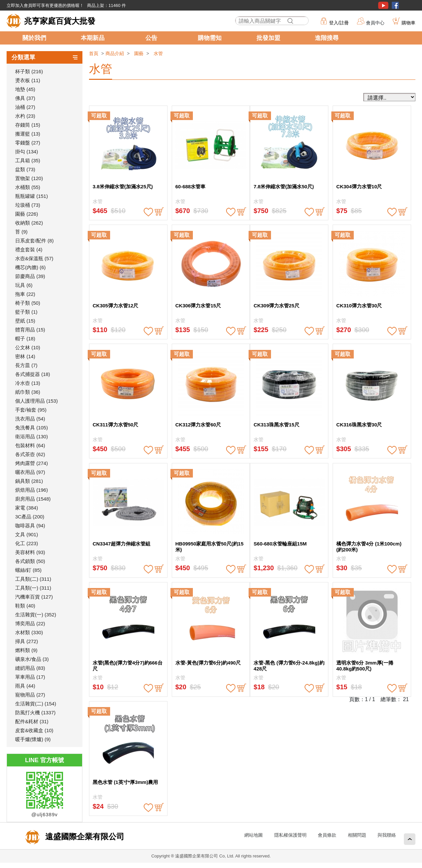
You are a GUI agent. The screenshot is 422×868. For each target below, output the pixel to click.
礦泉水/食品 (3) (32, 659)
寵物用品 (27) (30, 695)
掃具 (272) (27, 641)
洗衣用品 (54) (30, 419)
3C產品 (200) (30, 517)
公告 (151, 38)
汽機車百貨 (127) (34, 597)
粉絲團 (395, 5)
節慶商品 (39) (30, 276)
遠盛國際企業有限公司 (84, 837)
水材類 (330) (29, 632)
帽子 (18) (25, 339)
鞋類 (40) (25, 606)
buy (159, 212)
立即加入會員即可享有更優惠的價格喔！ (45, 5)
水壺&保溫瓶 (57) (34, 258)
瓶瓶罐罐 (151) (31, 196)
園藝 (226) (27, 214)
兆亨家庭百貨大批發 (60, 21)
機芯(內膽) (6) (30, 267)
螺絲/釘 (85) (28, 570)
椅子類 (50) (28, 303)
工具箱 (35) (28, 160)
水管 (158, 53)
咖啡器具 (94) (30, 526)
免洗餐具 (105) (31, 428)
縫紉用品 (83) (30, 668)
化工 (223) (27, 543)
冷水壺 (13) (28, 383)
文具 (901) (27, 534)
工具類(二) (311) (33, 579)
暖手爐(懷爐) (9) (33, 739)
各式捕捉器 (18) (33, 374)
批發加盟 (268, 38)
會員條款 (327, 835)
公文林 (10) (28, 347)
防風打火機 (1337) (35, 713)
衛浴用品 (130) (31, 436)
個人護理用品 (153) (36, 401)
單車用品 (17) (30, 677)
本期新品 (93, 38)
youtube (383, 5)
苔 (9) (21, 232)
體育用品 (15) (30, 330)
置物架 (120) (29, 178)
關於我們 (34, 38)
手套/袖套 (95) (31, 410)
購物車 (408, 23)
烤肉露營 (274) (31, 463)
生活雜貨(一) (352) (36, 615)
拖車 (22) (25, 294)
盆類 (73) (25, 169)
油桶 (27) (25, 107)
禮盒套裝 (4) (29, 249)
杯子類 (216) (29, 71)
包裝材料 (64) (30, 445)
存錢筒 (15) (28, 125)
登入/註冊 (339, 23)
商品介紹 (115, 53)
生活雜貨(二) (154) (36, 704)
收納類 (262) (29, 223)
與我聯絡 (387, 835)
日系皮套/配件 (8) (34, 241)
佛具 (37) (25, 98)
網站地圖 (254, 835)
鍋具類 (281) (29, 481)
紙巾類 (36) (28, 392)
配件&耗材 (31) (32, 721)
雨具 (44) (25, 686)
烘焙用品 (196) (31, 490)
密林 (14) (25, 356)
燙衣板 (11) (28, 80)
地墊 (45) (25, 89)
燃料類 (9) (26, 650)
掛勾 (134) (27, 152)
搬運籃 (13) (28, 134)
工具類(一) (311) (33, 588)
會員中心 (375, 23)
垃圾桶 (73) (28, 205)
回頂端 (410, 839)
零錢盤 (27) (28, 143)
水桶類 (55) (28, 187)
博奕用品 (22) (30, 623)
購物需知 (210, 38)
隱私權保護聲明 (290, 835)
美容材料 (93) (30, 552)
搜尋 (290, 21)
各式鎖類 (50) (30, 561)
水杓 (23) (25, 116)
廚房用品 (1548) (33, 499)
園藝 (139, 53)
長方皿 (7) (26, 365)
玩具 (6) (24, 285)
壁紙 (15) (25, 321)
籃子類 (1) (26, 312)
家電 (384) (27, 508)
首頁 (94, 53)
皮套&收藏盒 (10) (34, 730)
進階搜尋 (327, 38)
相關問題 (357, 835)
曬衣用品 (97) (30, 472)
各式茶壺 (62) (30, 454)
